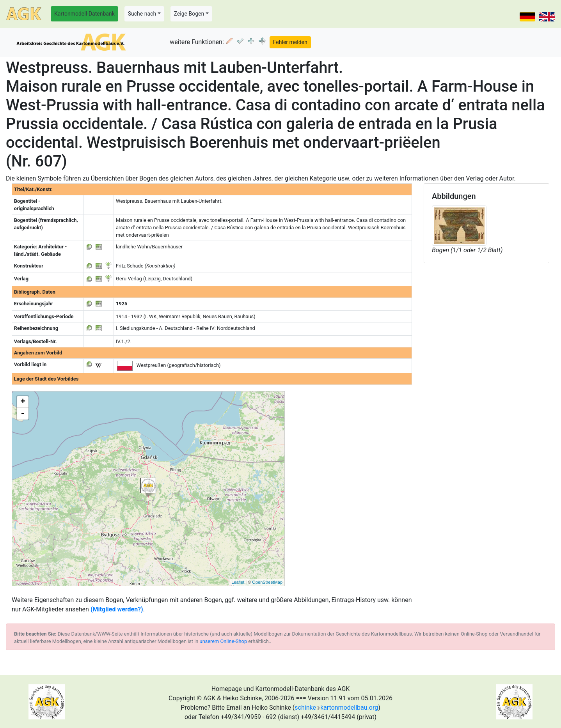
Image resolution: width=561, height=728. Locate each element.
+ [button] (23, 402)
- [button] (23, 414)
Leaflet (238, 582)
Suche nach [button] (142, 14)
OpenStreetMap (267, 582)
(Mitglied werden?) (117, 609)
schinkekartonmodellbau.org (336, 708)
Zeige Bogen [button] (189, 14)
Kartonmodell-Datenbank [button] (84, 14)
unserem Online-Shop (224, 641)
